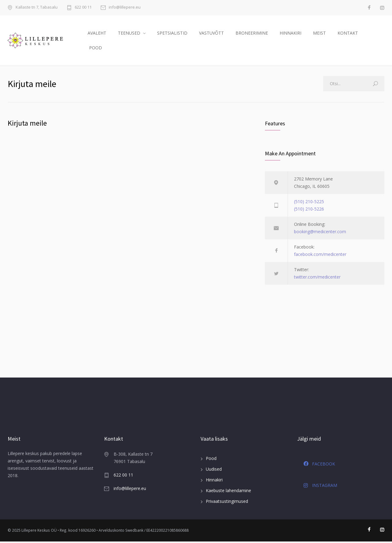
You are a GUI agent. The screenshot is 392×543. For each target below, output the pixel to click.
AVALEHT (97, 34)
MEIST (319, 34)
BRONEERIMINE (252, 34)
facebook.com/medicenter (320, 256)
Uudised (214, 471)
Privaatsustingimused (227, 503)
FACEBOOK (319, 465)
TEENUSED (129, 34)
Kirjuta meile (27, 125)
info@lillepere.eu (125, 8)
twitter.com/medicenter (317, 279)
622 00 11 (83, 8)
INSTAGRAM (320, 487)
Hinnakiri (214, 482)
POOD (96, 48)
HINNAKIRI (290, 34)
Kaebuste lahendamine (228, 492)
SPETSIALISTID (172, 34)
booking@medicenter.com (320, 233)
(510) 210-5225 (309, 203)
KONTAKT (348, 34)
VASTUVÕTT (211, 34)
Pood (211, 460)
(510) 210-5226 (309, 211)
